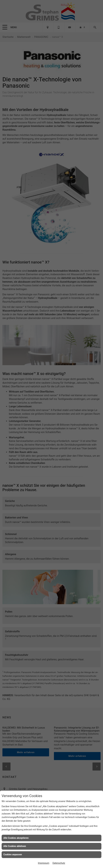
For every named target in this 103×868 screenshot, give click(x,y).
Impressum (44, 863)
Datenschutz (59, 863)
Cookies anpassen (13, 854)
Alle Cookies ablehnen (15, 846)
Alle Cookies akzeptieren (16, 838)
